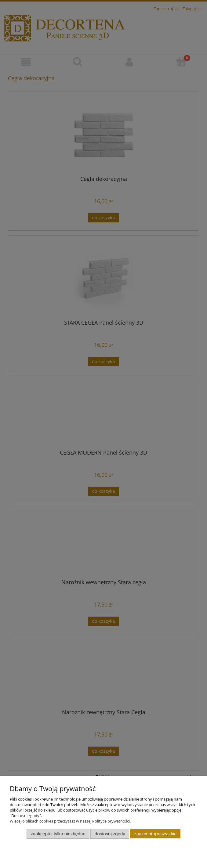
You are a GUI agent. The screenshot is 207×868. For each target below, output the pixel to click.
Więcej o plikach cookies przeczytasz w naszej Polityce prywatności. (70, 821)
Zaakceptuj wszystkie (155, 834)
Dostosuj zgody (110, 834)
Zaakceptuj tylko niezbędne (58, 834)
